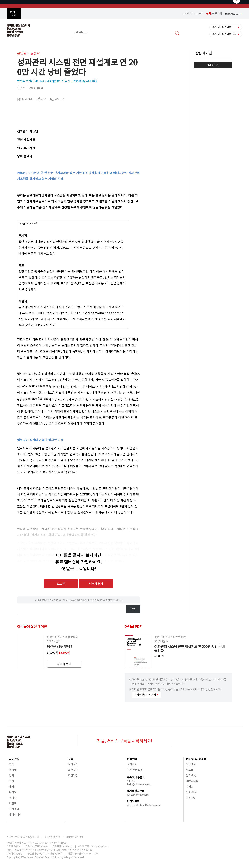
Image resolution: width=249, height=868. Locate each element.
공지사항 (132, 764)
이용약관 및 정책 (52, 837)
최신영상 (191, 764)
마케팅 (190, 787)
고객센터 (187, 14)
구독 (71, 759)
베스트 (190, 770)
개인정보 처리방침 (74, 837)
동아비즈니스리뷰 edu (224, 34)
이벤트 (13, 803)
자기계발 (191, 798)
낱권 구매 (73, 770)
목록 (133, 609)
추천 (12, 781)
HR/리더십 (192, 781)
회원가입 (73, 775)
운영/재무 (191, 792)
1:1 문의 (131, 781)
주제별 (13, 770)
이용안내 (132, 759)
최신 (12, 764)
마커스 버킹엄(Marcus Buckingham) (39, 81)
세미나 (13, 798)
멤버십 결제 (96, 584)
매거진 (13, 787)
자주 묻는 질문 (135, 770)
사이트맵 (14, 759)
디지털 (13, 792)
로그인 (199, 14)
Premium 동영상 (196, 759)
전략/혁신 (191, 775)
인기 (12, 775)
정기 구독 (73, 764)
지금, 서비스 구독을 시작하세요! (125, 741)
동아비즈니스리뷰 (222, 27)
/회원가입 (214, 14)
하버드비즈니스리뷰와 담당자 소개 (23, 837)
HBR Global (232, 14)
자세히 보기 (213, 65)
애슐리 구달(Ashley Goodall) (80, 81)
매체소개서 (15, 815)
